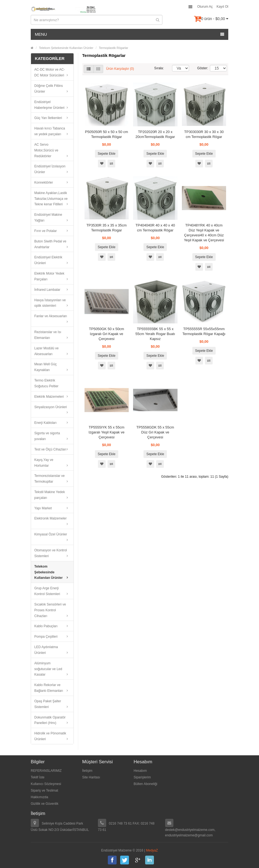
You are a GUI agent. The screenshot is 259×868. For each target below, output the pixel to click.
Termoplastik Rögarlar (113, 48)
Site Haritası (91, 777)
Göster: (199, 68)
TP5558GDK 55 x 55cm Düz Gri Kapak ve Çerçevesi (155, 432)
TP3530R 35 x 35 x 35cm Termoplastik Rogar (107, 228)
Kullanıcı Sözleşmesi (46, 784)
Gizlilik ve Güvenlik (45, 804)
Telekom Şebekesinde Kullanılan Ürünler (66, 48)
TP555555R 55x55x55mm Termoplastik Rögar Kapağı (204, 331)
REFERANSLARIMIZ (46, 771)
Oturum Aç (205, 7)
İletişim (87, 771)
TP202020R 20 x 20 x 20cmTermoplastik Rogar (155, 134)
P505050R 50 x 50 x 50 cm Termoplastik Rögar (107, 134)
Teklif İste (38, 777)
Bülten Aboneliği (145, 784)
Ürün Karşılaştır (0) (120, 69)
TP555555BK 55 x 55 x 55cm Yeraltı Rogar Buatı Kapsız (155, 334)
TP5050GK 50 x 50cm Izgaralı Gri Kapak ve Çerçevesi (106, 334)
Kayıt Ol (222, 7)
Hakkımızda (39, 797)
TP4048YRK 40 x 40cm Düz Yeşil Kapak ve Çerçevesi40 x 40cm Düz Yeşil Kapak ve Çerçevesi (204, 233)
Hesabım (140, 771)
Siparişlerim (142, 777)
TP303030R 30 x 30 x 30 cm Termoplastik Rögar (204, 134)
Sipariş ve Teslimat (44, 790)
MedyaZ (152, 850)
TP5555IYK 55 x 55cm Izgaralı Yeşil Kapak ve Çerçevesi (107, 432)
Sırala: (159, 68)
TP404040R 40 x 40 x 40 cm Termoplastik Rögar (155, 228)
